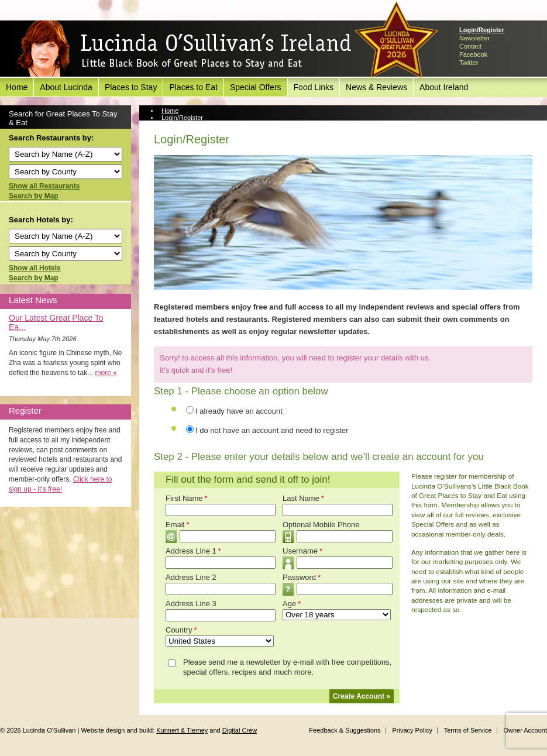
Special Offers (256, 87)
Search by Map (34, 196)
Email (178, 525)
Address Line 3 (191, 604)
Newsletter (474, 38)
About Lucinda (66, 87)
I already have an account (239, 411)
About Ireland (444, 87)
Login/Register (482, 30)
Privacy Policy (412, 730)
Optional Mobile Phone (321, 525)
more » (106, 373)
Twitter (469, 63)
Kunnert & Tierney (182, 730)
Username (302, 551)
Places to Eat (193, 87)
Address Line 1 (193, 551)
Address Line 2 (191, 577)
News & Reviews (376, 87)
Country (181, 630)
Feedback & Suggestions (345, 730)
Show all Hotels (35, 268)
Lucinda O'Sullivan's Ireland (184, 49)
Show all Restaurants (44, 186)
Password (302, 577)
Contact (470, 46)
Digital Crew (240, 730)
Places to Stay (131, 87)
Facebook (473, 54)
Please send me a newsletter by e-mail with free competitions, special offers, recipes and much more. (287, 667)
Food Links (314, 87)
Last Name (303, 498)
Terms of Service (468, 730)
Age (292, 604)
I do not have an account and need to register (272, 430)
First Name (187, 498)
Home (17, 87)
